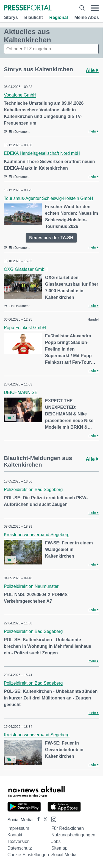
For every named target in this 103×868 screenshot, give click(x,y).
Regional (59, 17)
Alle (92, 70)
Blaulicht (34, 17)
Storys (11, 17)
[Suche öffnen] (82, 8)
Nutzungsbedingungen (73, 835)
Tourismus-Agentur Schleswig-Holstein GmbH (48, 198)
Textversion (19, 841)
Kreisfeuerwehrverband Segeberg (37, 535)
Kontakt (15, 835)
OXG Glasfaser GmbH (26, 269)
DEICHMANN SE (21, 392)
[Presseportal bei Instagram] (52, 819)
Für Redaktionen (68, 828)
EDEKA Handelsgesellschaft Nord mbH (42, 153)
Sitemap (59, 848)
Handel (93, 319)
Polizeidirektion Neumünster (31, 586)
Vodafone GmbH (20, 95)
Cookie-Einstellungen (28, 855)
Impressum (18, 828)
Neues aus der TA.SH (51, 238)
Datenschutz (20, 848)
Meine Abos (87, 17)
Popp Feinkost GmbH (25, 328)
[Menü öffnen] (95, 8)
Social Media (64, 855)
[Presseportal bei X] (44, 820)
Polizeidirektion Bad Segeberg (33, 490)
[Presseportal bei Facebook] (37, 820)
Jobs (56, 841)
